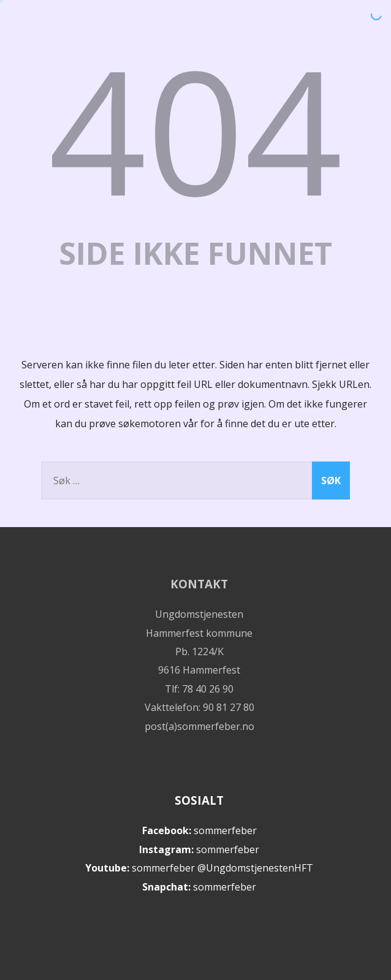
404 (195, 129)
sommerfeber (225, 830)
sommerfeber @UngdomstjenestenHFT (222, 868)
